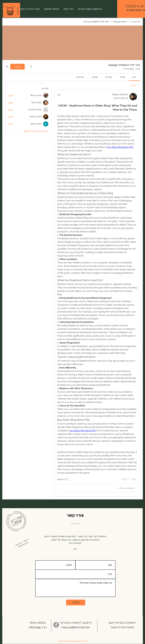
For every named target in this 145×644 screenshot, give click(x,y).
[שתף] (59, 95)
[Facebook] (56, 625)
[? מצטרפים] (18, 10)
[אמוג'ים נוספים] (125, 479)
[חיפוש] (31, 67)
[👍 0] (134, 479)
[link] (134, 77)
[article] (97, 293)
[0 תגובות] (63, 479)
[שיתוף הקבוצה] (7, 66)
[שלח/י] (76, 603)
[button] (10, 10)
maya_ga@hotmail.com (76, 627)
